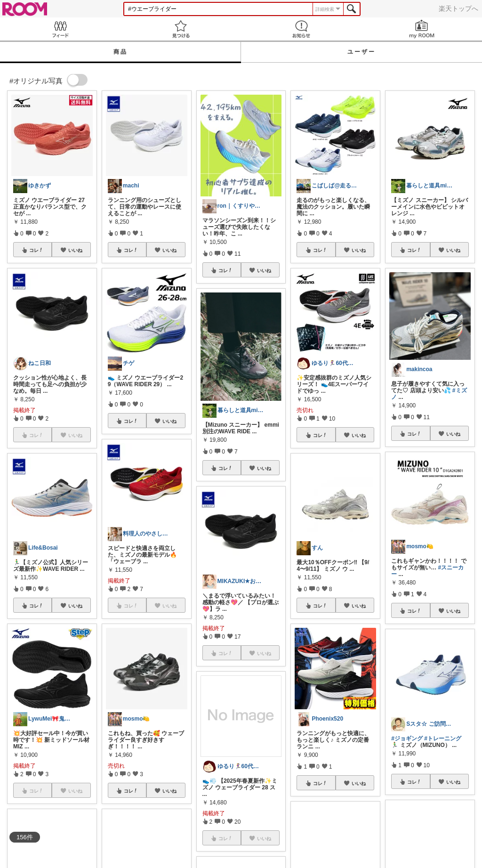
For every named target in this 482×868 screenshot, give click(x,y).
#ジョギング (407, 738)
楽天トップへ (458, 8)
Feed (60, 29)
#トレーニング (443, 738)
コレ (36, 250)
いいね (75, 250)
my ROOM (422, 29)
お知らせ (301, 29)
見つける (181, 29)
